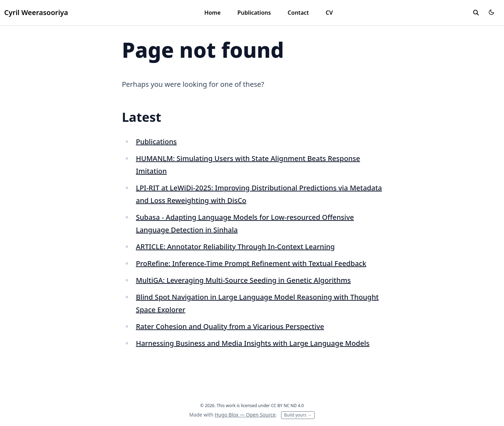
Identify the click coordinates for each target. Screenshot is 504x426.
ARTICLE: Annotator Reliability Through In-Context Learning (235, 247)
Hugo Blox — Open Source (245, 415)
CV (329, 13)
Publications (254, 13)
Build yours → (298, 415)
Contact (298, 13)
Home (213, 13)
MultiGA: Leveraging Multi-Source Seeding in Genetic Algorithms (243, 280)
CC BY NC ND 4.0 (287, 406)
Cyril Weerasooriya (36, 12)
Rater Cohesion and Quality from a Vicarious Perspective (230, 326)
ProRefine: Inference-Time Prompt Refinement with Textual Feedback (251, 263)
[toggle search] (476, 13)
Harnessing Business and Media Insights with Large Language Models (253, 343)
